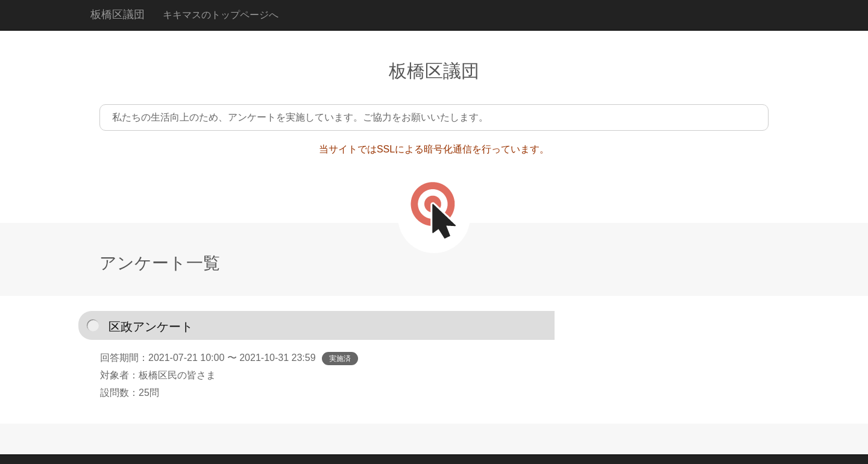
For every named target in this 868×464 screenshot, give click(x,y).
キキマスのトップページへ (221, 15)
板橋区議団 (118, 14)
